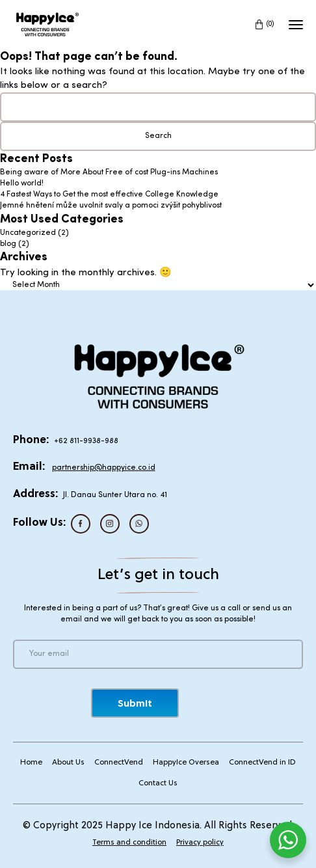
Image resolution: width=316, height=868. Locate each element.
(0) (270, 24)
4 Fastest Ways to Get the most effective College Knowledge (109, 195)
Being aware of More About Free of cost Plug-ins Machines (109, 172)
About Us (68, 763)
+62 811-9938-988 (86, 441)
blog (8, 244)
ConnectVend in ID (262, 763)
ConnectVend (119, 763)
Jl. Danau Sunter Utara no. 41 (115, 495)
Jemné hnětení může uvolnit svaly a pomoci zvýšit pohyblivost (111, 206)
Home (31, 763)
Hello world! (22, 183)
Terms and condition (129, 843)
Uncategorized (28, 233)
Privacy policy (200, 843)
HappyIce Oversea (186, 763)
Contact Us (158, 783)
